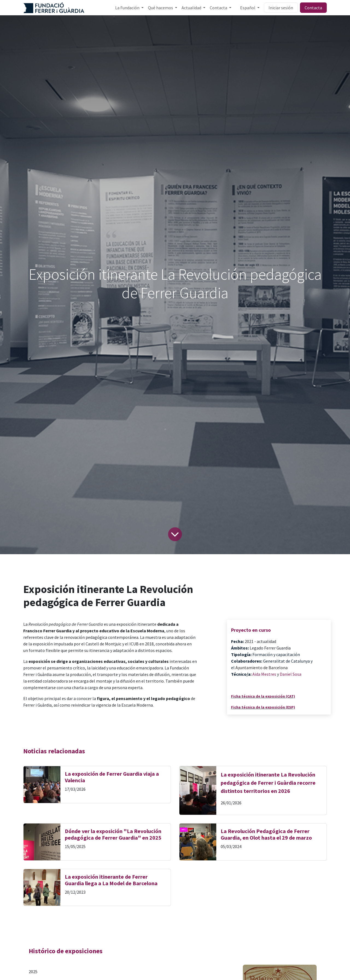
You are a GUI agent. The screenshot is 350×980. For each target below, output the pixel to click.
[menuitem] (129, 8)
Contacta (313, 8)
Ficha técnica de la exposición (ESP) (263, 707)
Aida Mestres (264, 674)
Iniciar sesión (281, 8)
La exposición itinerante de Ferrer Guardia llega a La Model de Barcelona (111, 880)
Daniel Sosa (291, 674)
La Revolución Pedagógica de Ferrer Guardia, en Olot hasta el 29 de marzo (266, 834)
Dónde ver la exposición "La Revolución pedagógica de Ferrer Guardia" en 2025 (113, 834)
